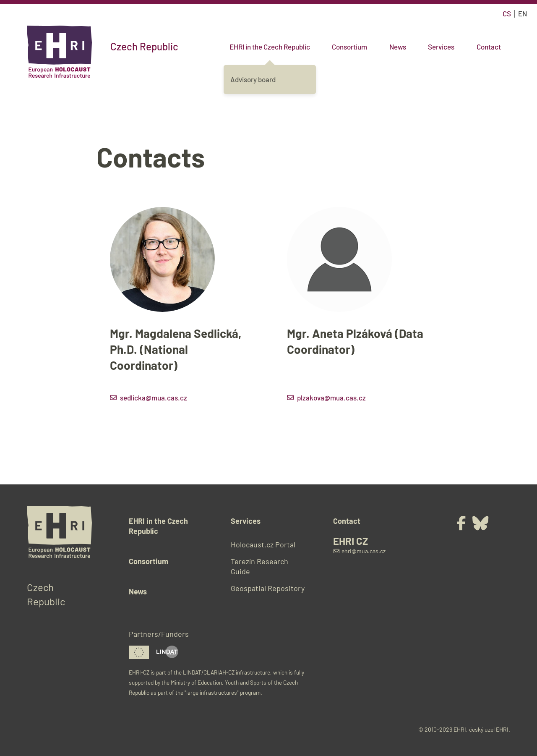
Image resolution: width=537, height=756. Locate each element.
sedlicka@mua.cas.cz (154, 398)
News (398, 47)
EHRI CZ (351, 541)
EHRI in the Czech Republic (270, 47)
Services (441, 47)
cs (507, 13)
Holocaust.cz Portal (263, 544)
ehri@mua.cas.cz (360, 551)
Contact (489, 47)
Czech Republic (144, 47)
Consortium (349, 47)
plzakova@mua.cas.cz (331, 398)
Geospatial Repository (268, 588)
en (523, 13)
